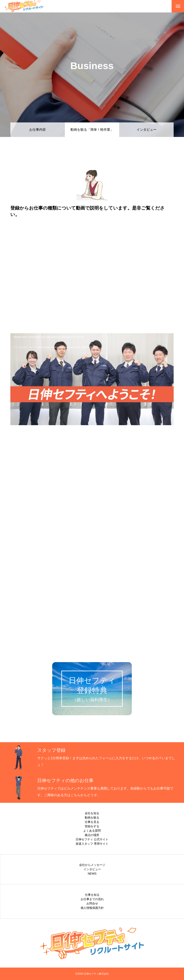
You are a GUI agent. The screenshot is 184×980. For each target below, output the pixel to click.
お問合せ (92, 903)
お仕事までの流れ (92, 899)
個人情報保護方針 (92, 908)
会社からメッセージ (92, 865)
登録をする (92, 826)
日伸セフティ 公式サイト (92, 839)
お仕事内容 (38, 130)
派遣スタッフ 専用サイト (92, 844)
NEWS (92, 874)
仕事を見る (92, 822)
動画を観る (92, 818)
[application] (92, 379)
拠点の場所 (92, 835)
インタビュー (146, 130)
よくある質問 (92, 831)
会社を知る (92, 813)
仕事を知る (92, 895)
